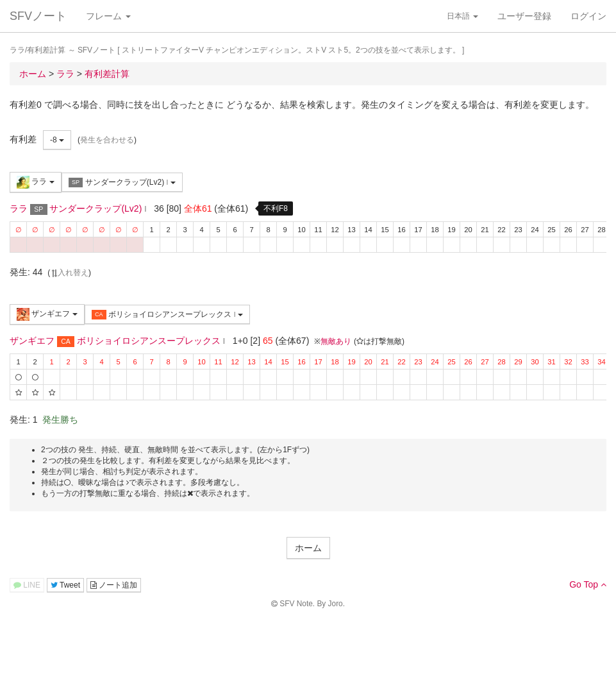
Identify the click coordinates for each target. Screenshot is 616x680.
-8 (57, 140)
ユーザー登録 (524, 16)
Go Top (588, 584)
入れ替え (69, 273)
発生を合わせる (107, 140)
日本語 (462, 16)
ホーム (308, 548)
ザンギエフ (47, 314)
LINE (27, 585)
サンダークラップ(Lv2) (122, 183)
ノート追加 (114, 585)
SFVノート (38, 16)
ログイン (588, 16)
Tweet (65, 585)
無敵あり (336, 341)
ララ (36, 182)
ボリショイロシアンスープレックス (167, 315)
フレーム (108, 16)
